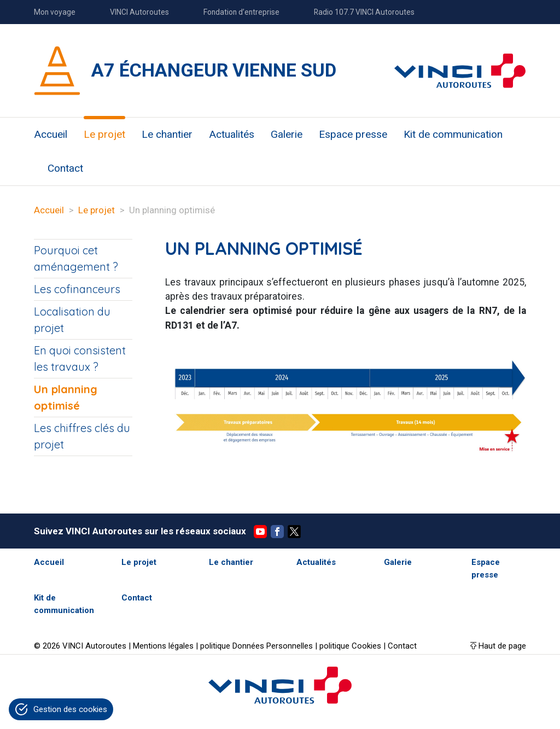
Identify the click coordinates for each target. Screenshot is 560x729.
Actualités (232, 134)
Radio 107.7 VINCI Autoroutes (364, 12)
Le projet (104, 134)
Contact (65, 168)
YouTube (260, 532)
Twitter (294, 532)
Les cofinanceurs (77, 289)
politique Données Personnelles (256, 646)
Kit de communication (453, 134)
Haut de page (502, 646)
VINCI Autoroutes (139, 12)
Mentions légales (163, 646)
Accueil (51, 134)
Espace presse (353, 134)
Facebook (277, 532)
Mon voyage (55, 12)
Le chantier (167, 134)
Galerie (287, 134)
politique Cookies (350, 646)
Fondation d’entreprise (241, 12)
